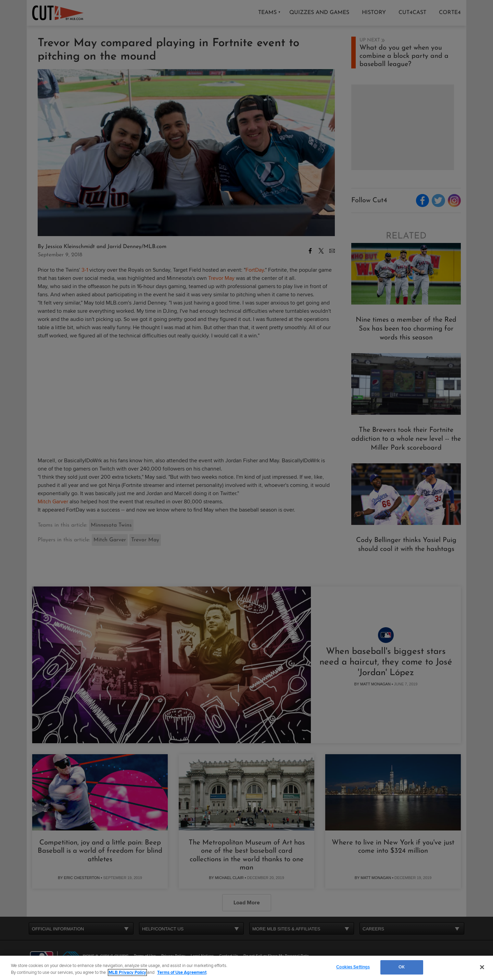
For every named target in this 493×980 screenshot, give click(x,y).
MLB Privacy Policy (127, 972)
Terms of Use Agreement (182, 972)
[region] (246, 968)
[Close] (482, 967)
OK (402, 967)
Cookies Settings (353, 967)
